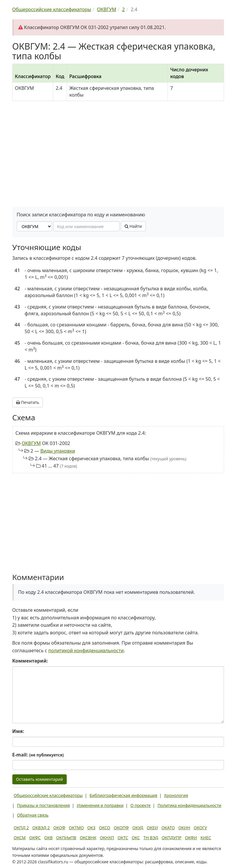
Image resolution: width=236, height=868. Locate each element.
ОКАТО (168, 828)
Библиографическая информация (123, 795)
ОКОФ (59, 828)
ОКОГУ (200, 828)
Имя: (18, 731)
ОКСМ (20, 838)
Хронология (176, 795)
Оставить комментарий (40, 779)
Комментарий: (30, 661)
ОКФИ (191, 838)
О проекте (141, 805)
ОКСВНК (88, 838)
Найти (133, 226)
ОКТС (123, 838)
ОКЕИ (152, 828)
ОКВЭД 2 (41, 828)
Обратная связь (33, 815)
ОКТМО (77, 828)
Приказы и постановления (43, 805)
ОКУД (138, 828)
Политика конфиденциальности (189, 805)
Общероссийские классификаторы (48, 795)
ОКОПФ (121, 828)
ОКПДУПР (171, 838)
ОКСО (105, 828)
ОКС (136, 838)
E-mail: (38, 755)
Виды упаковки (58, 451)
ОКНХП (107, 838)
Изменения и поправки (100, 805)
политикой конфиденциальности (86, 650)
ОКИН (184, 828)
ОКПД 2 (21, 828)
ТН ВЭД (151, 838)
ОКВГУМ (31, 443)
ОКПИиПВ (66, 838)
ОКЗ (91, 828)
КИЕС (206, 838)
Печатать (28, 402)
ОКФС (35, 838)
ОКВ (49, 838)
